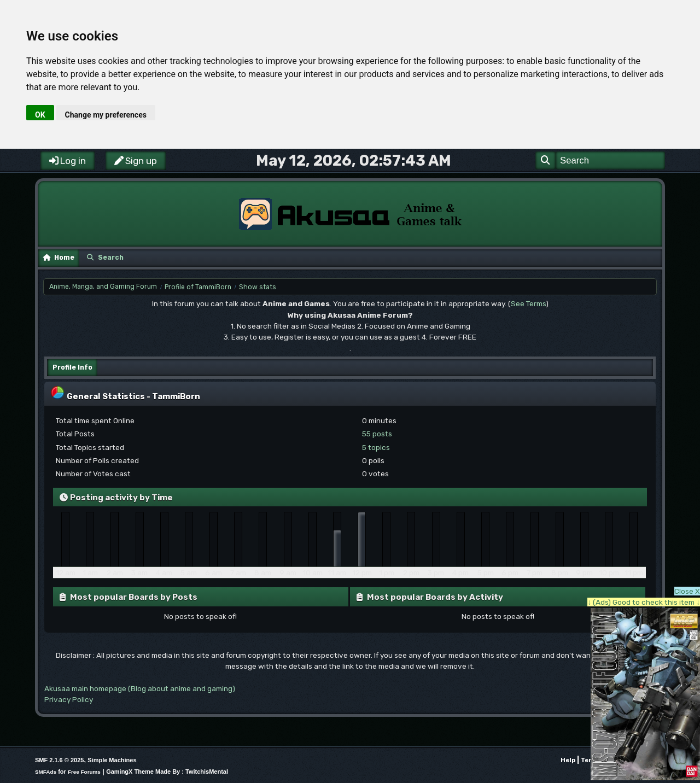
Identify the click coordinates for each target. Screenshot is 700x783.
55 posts (377, 434)
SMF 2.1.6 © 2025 (59, 760)
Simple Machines (112, 760)
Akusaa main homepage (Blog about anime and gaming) (140, 688)
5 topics (376, 447)
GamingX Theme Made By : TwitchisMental (167, 772)
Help (568, 760)
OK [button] (40, 115)
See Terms (528, 303)
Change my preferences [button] (106, 115)
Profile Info (72, 367)
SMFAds (46, 772)
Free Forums (84, 772)
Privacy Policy (69, 699)
